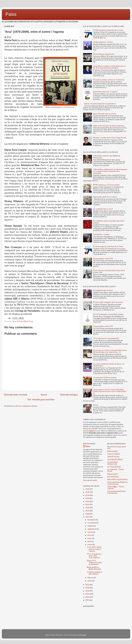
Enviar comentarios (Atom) (26, 406)
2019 (88, 511)
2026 (88, 489)
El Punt (20, 321)
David (96, 405)
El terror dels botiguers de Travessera (108, 302)
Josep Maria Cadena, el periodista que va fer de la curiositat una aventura (109, 67)
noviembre (92, 523)
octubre (91, 526)
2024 (88, 495)
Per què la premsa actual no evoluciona (109, 80)
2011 (87, 600)
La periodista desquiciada (113, 463)
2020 (88, 508)
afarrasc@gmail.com (92, 431)
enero (90, 581)
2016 (88, 585)
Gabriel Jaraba (113, 457)
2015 (88, 588)
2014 (88, 591)
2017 (88, 517)
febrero (91, 578)
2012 (88, 597)
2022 (88, 501)
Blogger (83, 635)
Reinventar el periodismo (117, 479)
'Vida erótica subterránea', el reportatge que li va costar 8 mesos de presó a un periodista (110, 171)
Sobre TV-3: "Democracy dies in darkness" (94, 562)
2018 (88, 514)
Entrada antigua (69, 395)
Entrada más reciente (16, 395)
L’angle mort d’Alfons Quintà (105, 378)
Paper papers (113, 474)
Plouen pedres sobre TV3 (103, 259)
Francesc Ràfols (114, 454)
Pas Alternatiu (113, 477)
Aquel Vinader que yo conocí (105, 114)
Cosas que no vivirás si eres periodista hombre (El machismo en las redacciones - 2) (110, 391)
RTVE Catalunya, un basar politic (106, 185)
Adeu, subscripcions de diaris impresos (109, 126)
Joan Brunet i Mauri (115, 459)
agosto (90, 532)
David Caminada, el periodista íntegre (108, 314)
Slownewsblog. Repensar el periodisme (117, 483)
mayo (90, 538)
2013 (87, 594)
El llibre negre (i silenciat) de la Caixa (108, 30)
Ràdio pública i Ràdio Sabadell (94, 568)
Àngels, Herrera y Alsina (103, 42)
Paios (11, 14)
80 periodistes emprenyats (104, 54)
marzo (90, 545)
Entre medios (113, 451)
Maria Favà (28, 321)
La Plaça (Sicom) (114, 467)
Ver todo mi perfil (90, 480)
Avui (15, 321)
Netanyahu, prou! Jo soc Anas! (105, 197)
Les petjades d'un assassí (103, 209)
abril (90, 542)
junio (90, 535)
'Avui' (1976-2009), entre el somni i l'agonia (94, 549)
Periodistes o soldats (101, 234)
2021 (88, 505)
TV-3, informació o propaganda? (106, 338)
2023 (88, 498)
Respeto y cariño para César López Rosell (110, 138)
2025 (88, 492)
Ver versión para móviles (41, 399)
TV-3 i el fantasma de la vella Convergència (94, 556)
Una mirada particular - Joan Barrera (117, 492)
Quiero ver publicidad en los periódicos (100, 104)
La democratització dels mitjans (94, 573)
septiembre (92, 529)
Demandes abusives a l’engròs (105, 92)
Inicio (44, 395)
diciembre (92, 520)
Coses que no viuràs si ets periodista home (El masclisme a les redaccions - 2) (110, 351)
